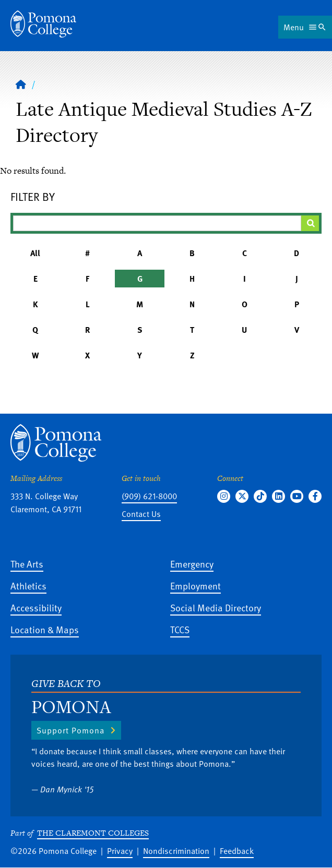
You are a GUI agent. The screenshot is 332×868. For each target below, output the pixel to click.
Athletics (28, 586)
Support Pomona (70, 730)
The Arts (27, 564)
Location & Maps (45, 629)
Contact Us (141, 514)
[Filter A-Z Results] (157, 223)
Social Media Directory (216, 607)
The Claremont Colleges (93, 833)
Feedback (237, 851)
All (35, 253)
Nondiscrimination (176, 851)
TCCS (180, 629)
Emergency (192, 564)
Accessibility (36, 607)
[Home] (43, 24)
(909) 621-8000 (149, 496)
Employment (195, 586)
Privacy (120, 851)
